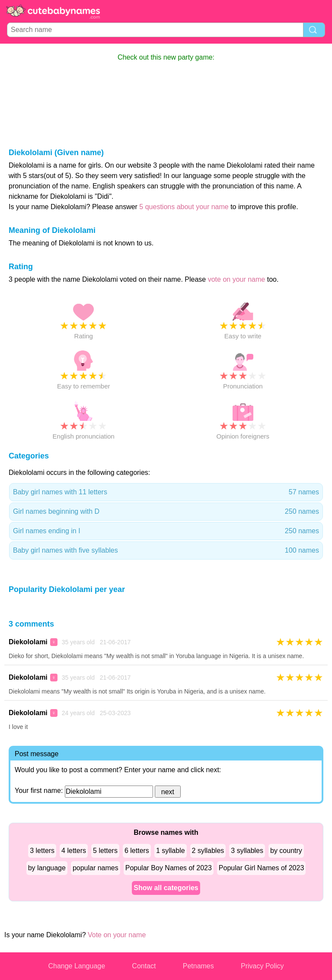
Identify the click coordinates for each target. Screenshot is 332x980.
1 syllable (171, 851)
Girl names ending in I (166, 531)
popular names (96, 868)
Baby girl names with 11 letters (166, 492)
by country (286, 851)
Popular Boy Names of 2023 (169, 868)
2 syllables (208, 851)
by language (47, 868)
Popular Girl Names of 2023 (261, 868)
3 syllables (247, 851)
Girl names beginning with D (166, 512)
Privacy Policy (262, 966)
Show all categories (166, 888)
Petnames (198, 966)
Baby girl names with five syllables (166, 550)
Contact (144, 966)
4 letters (74, 851)
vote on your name (237, 279)
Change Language (77, 966)
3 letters (42, 851)
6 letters (137, 851)
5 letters (105, 851)
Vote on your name (117, 935)
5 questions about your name (184, 207)
